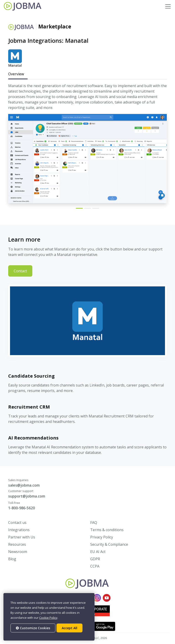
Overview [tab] (16, 74)
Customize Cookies (33, 628)
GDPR (95, 559)
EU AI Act (98, 552)
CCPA (95, 566)
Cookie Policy (48, 618)
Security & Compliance (109, 544)
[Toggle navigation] (168, 6)
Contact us (17, 523)
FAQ (94, 523)
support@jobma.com (27, 496)
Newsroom (18, 552)
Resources (17, 544)
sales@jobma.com (24, 485)
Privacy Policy (102, 537)
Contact (20, 271)
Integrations (19, 530)
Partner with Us (22, 537)
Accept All (69, 628)
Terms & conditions (107, 530)
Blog (12, 559)
